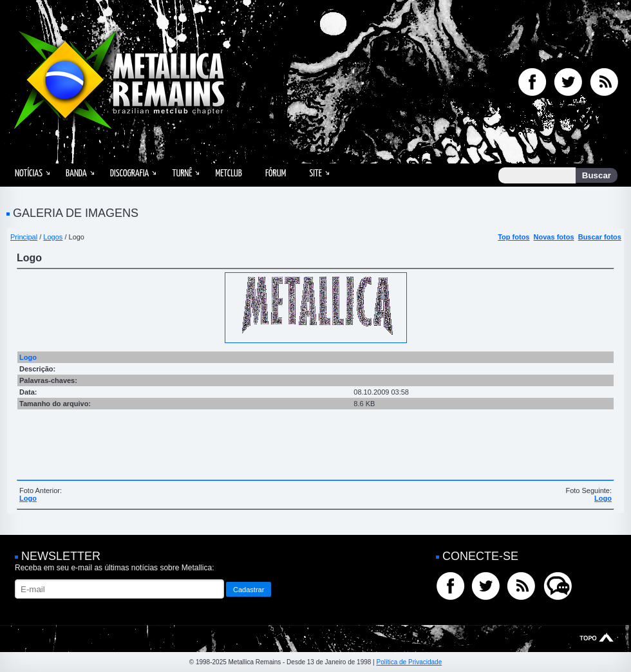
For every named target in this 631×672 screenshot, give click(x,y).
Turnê (182, 173)
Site (315, 173)
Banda (76, 173)
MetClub (228, 173)
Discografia (130, 173)
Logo (28, 498)
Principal (24, 237)
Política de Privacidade (409, 662)
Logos (53, 237)
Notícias (29, 173)
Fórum (276, 173)
